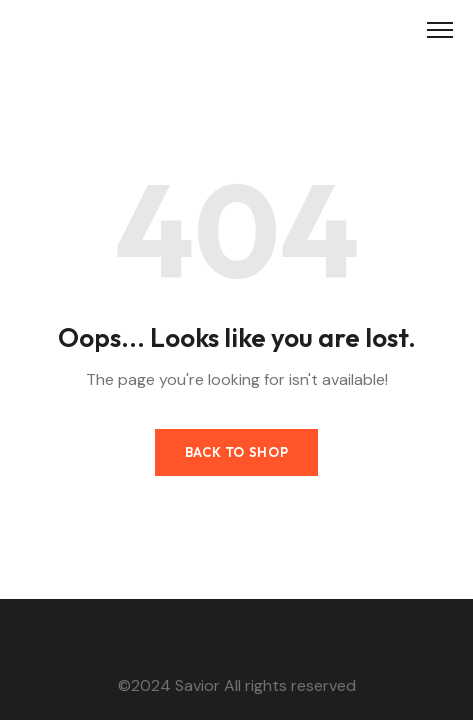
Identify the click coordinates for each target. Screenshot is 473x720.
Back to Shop (237, 452)
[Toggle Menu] (440, 30)
